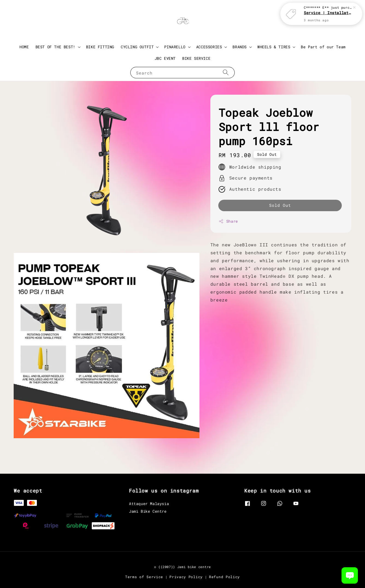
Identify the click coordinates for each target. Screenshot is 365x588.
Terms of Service (144, 577)
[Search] (226, 72)
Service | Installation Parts (328, 12)
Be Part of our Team (323, 47)
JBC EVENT (165, 58)
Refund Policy (224, 577)
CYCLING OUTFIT (137, 47)
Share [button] (228, 221)
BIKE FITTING (100, 47)
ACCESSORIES (209, 47)
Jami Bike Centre (148, 511)
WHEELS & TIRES (274, 47)
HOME (24, 47)
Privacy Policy (186, 577)
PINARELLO (175, 47)
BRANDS (240, 47)
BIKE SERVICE (196, 58)
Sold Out (280, 205)
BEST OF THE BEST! (55, 47)
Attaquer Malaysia (149, 504)
